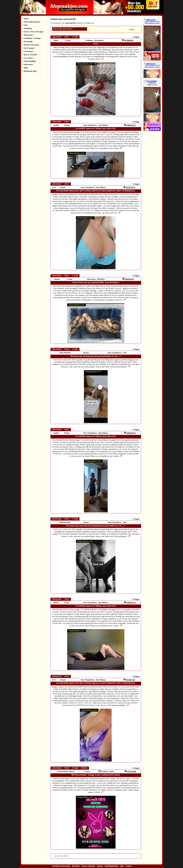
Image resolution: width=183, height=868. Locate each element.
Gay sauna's (28, 58)
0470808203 (129, 40)
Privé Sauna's (29, 48)
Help (25, 68)
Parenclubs (28, 41)
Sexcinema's (28, 51)
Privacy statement (88, 866)
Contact (128, 866)
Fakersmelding (29, 61)
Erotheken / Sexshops (32, 38)
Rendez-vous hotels (31, 45)
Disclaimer (76, 866)
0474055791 (130, 187)
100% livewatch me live (152, 84)
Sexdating (27, 28)
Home (26, 18)
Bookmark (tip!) (30, 71)
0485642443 (129, 279)
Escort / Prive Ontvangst (33, 32)
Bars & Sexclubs (30, 55)
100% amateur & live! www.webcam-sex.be (152, 22)
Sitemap (100, 866)
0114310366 (132, 771)
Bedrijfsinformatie (111, 866)
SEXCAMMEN (150, 81)
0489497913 (131, 125)
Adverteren (28, 64)
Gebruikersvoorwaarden (61, 866)
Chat (25, 25)
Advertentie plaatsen (31, 22)
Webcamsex (29, 35)
